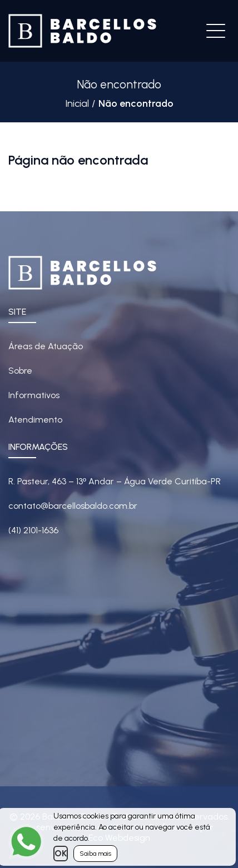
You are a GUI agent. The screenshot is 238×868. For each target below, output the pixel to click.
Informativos (34, 395)
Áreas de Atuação (46, 346)
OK (61, 853)
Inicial (77, 103)
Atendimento (35, 420)
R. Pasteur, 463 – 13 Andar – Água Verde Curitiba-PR (115, 481)
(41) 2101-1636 (33, 530)
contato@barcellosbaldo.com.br (73, 506)
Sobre (20, 371)
